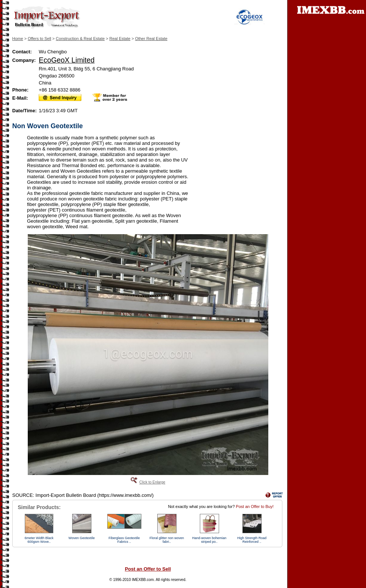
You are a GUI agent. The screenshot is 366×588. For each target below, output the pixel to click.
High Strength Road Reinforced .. (252, 540)
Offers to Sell (39, 39)
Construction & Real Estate (80, 39)
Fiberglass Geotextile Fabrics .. (124, 540)
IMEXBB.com (143, 580)
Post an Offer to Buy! (255, 506)
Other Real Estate (151, 39)
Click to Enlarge (152, 482)
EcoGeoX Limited (67, 60)
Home (18, 39)
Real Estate (120, 39)
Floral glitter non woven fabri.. (167, 540)
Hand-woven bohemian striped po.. (209, 540)
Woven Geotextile (82, 538)
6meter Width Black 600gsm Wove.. (39, 540)
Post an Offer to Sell (148, 569)
